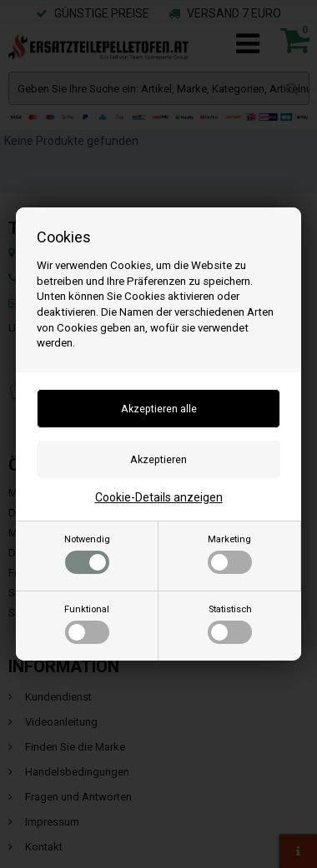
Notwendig (87, 554)
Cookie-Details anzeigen (159, 497)
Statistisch (230, 624)
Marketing (230, 554)
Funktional (87, 624)
